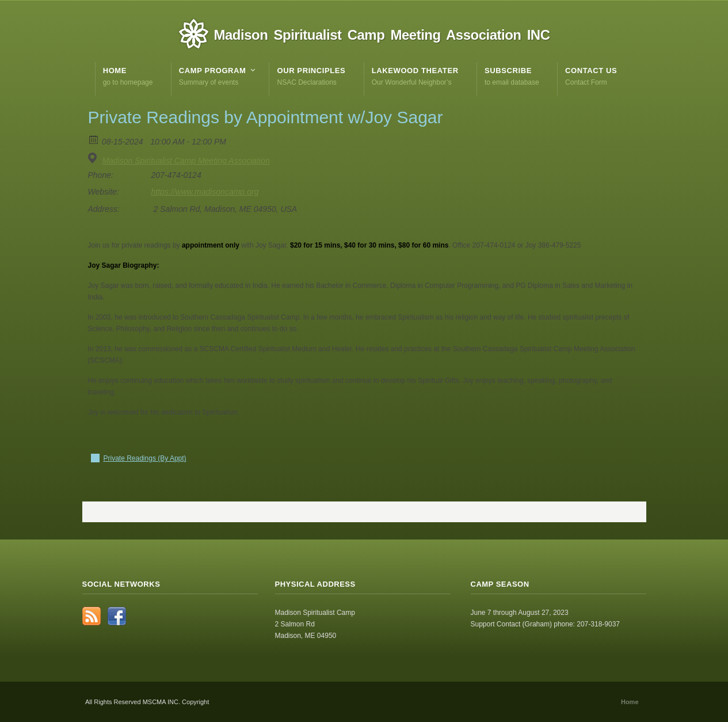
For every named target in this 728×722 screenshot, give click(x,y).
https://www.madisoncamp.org (205, 192)
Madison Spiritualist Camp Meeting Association (186, 161)
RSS (92, 616)
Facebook (117, 616)
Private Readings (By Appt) (145, 458)
